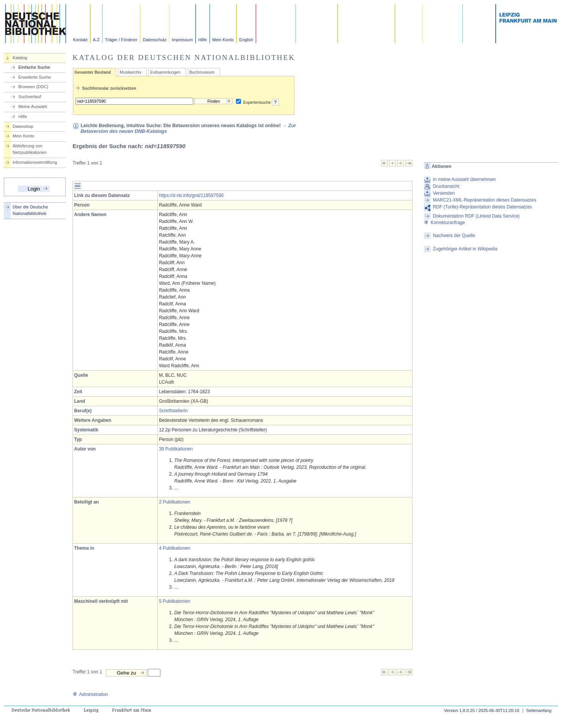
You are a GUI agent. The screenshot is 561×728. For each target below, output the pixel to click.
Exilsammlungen (165, 72)
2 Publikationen (175, 502)
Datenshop (23, 126)
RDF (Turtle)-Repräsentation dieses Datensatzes (482, 207)
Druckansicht (446, 186)
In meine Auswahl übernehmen (464, 179)
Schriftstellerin (173, 411)
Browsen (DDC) (33, 87)
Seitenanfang (539, 710)
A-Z (96, 40)
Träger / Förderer (121, 40)
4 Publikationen (175, 548)
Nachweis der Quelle (454, 236)
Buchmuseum (202, 72)
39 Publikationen (176, 449)
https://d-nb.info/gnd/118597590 (191, 195)
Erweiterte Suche (35, 77)
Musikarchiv (130, 72)
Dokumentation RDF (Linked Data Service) (476, 216)
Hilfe (202, 40)
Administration (90, 694)
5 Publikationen (175, 601)
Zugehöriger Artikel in (465, 249)
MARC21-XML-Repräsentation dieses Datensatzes (484, 200)
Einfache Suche (34, 67)
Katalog (20, 58)
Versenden (444, 193)
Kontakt (80, 40)
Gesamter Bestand (93, 72)
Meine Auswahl (33, 107)
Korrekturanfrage (444, 223)
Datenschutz (155, 40)
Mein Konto (223, 40)
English (246, 40)
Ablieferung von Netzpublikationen (30, 149)
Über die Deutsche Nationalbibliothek (30, 210)
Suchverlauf (30, 97)
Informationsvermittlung (35, 162)
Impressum (182, 40)
